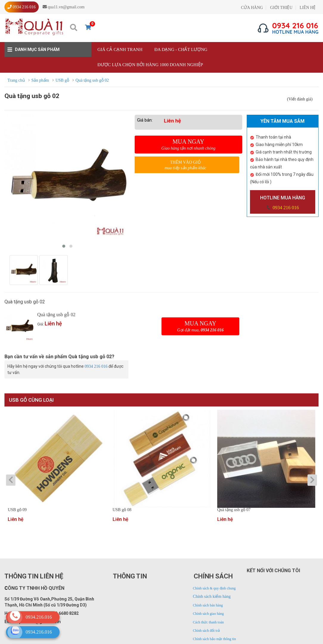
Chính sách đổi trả (206, 631)
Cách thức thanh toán (208, 622)
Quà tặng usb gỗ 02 (56, 315)
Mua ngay (188, 145)
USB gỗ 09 (17, 510)
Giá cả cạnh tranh (120, 49)
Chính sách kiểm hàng (212, 596)
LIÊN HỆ (308, 8)
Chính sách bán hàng (208, 605)
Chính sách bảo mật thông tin (214, 639)
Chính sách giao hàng (208, 614)
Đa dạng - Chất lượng (181, 49)
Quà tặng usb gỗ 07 (234, 510)
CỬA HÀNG (252, 8)
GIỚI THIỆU (281, 8)
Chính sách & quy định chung (214, 588)
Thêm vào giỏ (185, 165)
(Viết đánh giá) (300, 99)
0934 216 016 (285, 208)
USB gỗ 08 (122, 510)
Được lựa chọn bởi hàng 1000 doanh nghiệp (150, 65)
